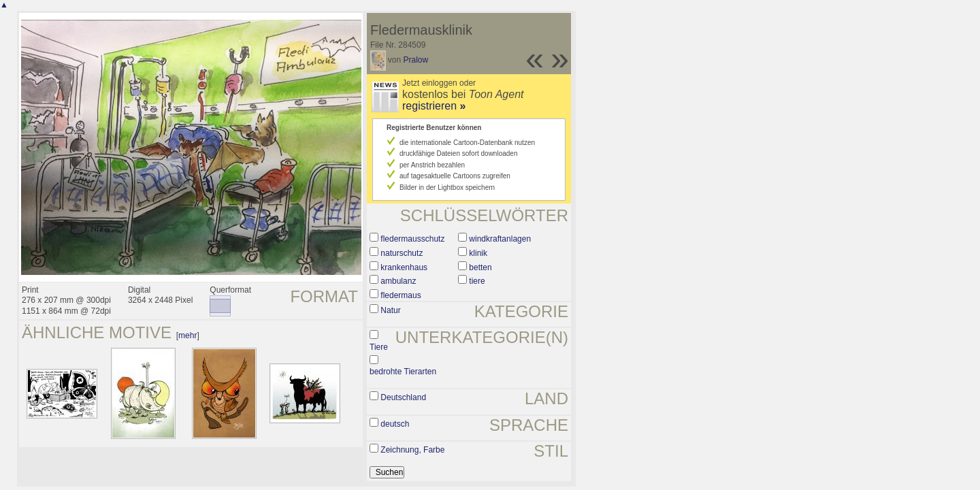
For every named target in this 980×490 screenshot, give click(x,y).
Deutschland (403, 397)
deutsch (395, 424)
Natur (390, 310)
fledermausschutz (412, 239)
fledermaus (401, 295)
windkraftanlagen (500, 239)
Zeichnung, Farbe (412, 450)
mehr (187, 336)
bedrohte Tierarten (403, 372)
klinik (478, 253)
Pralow (416, 60)
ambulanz (398, 281)
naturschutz (402, 253)
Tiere (379, 347)
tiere (477, 281)
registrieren (434, 106)
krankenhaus (404, 267)
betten (480, 267)
